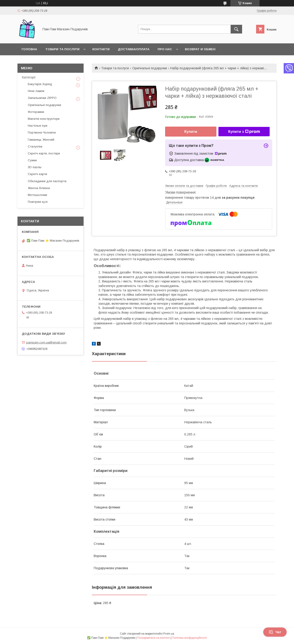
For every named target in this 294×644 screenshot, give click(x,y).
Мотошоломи (37, 195)
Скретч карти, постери (44, 153)
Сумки (32, 160)
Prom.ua (169, 634)
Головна (29, 49)
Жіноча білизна (39, 188)
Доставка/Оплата (134, 49)
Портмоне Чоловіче (42, 132)
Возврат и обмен (200, 49)
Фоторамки (36, 112)
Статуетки (35, 146)
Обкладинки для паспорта (47, 181)
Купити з (244, 132)
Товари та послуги (62, 49)
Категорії (29, 77)
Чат (275, 632)
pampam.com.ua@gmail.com (46, 342)
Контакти (101, 49)
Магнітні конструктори (44, 119)
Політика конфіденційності (189, 638)
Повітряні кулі (38, 202)
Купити (191, 132)
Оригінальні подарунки (150, 68)
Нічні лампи (36, 91)
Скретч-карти (37, 174)
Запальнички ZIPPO (42, 98)
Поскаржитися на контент (154, 638)
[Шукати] (236, 29)
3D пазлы (35, 167)
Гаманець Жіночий (41, 140)
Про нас (165, 49)
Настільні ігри (38, 126)
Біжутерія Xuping (40, 84)
